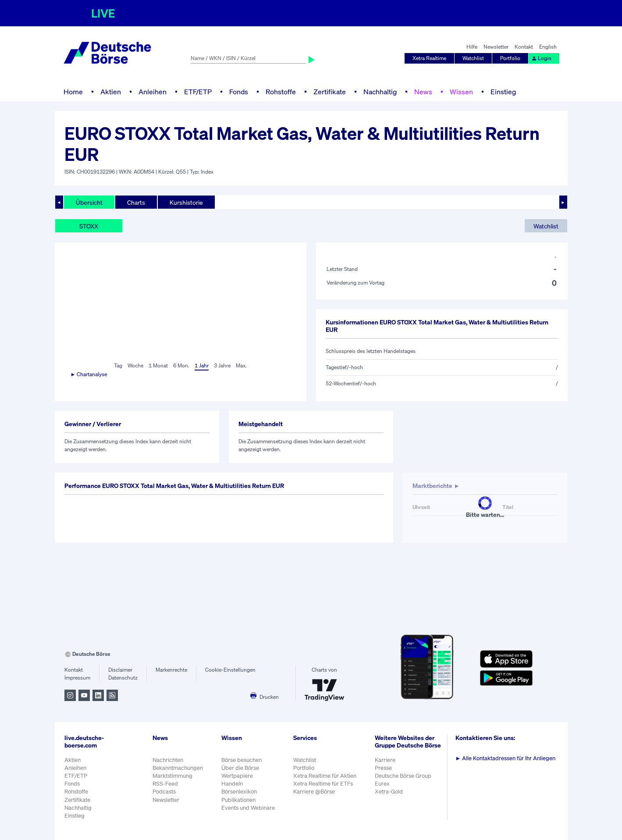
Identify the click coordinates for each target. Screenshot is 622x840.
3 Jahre (222, 365)
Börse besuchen (242, 760)
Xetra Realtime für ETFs (323, 784)
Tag (118, 365)
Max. (241, 365)
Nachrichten (168, 760)
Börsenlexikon (239, 792)
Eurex (382, 784)
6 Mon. (181, 365)
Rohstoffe (281, 92)
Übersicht (89, 202)
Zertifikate (330, 92)
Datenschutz (123, 678)
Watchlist (473, 58)
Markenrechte (171, 670)
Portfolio (510, 58)
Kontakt (524, 47)
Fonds (239, 92)
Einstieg (503, 92)
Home (73, 92)
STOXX (89, 226)
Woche (135, 365)
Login (541, 58)
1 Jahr (202, 365)
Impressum (77, 678)
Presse (383, 768)
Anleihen (153, 92)
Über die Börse (240, 768)
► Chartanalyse (89, 374)
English (548, 47)
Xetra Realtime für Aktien (325, 776)
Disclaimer (120, 670)
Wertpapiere (237, 776)
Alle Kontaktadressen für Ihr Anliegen (506, 758)
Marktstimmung (172, 776)
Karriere (385, 760)
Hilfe (472, 47)
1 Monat (158, 365)
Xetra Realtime (429, 58)
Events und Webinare (248, 808)
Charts (136, 202)
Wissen (461, 92)
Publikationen (238, 800)
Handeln (232, 784)
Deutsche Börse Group (403, 776)
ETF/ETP (198, 92)
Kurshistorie (186, 202)
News (423, 92)
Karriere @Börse (314, 792)
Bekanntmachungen (178, 768)
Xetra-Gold (389, 792)
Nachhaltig (380, 92)
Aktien (111, 92)
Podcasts (164, 792)
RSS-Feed (165, 784)
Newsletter (496, 47)
